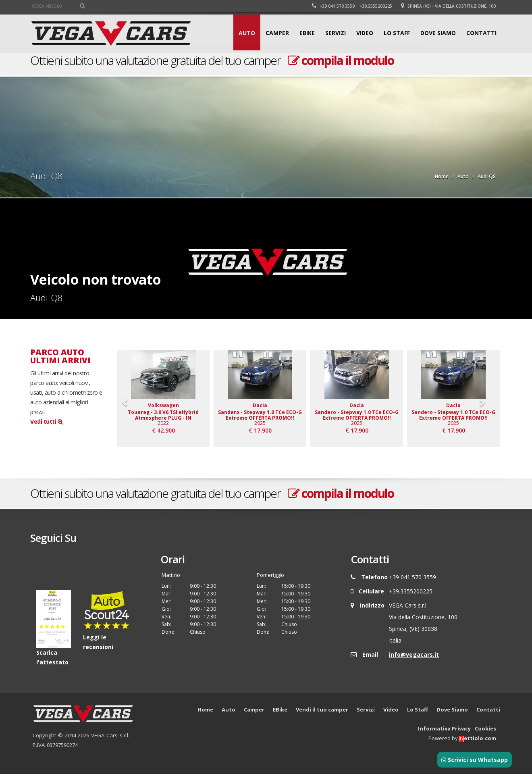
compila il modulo (341, 60)
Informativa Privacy (444, 729)
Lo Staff (397, 33)
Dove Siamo (438, 33)
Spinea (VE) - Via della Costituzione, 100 (448, 6)
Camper (277, 33)
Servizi (336, 33)
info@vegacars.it (414, 654)
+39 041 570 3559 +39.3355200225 (352, 6)
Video (365, 33)
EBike (307, 33)
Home (442, 176)
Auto (247, 33)
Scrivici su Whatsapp (475, 760)
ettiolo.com (478, 739)
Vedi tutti (46, 421)
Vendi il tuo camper (322, 710)
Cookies (485, 729)
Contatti (481, 33)
